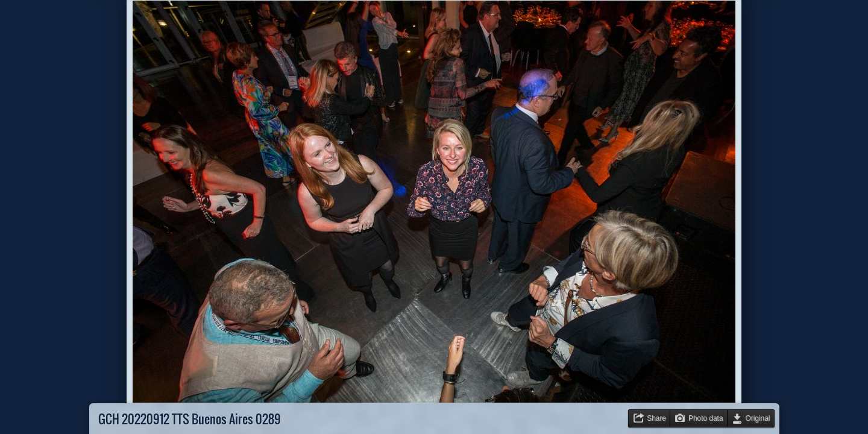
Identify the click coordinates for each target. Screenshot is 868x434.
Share (656, 418)
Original (758, 418)
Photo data (706, 418)
